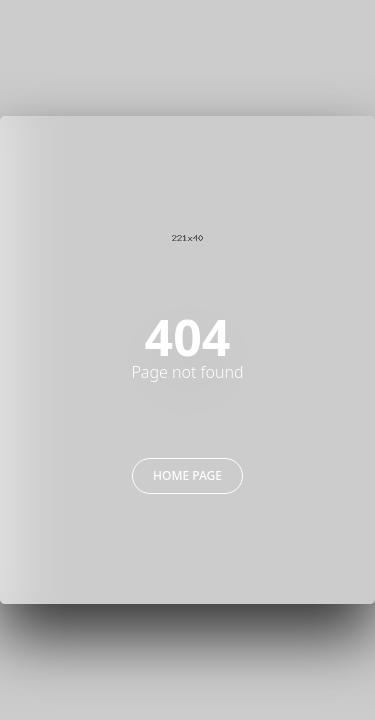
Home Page (187, 475)
